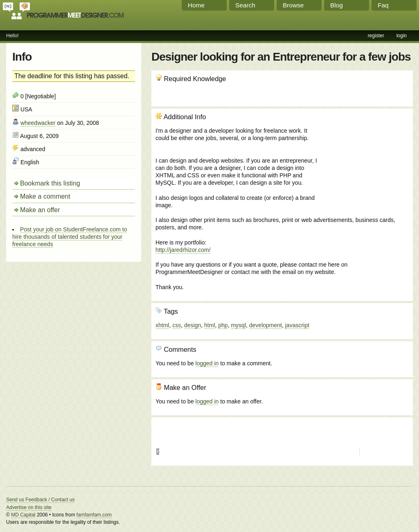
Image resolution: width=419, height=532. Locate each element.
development (266, 325)
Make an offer (40, 210)
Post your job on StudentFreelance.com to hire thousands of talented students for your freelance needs (70, 237)
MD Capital (23, 515)
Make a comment (45, 196)
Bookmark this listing (50, 183)
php (223, 325)
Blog (337, 5)
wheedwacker (38, 123)
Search (245, 5)
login (402, 36)
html (209, 325)
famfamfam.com (94, 515)
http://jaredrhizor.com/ (183, 250)
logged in (207, 363)
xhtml (162, 325)
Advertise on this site (29, 507)
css (177, 325)
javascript (297, 325)
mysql (238, 325)
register (376, 36)
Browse (293, 5)
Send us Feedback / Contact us (40, 500)
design (193, 325)
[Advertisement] (365, 157)
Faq (383, 5)
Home (196, 5)
